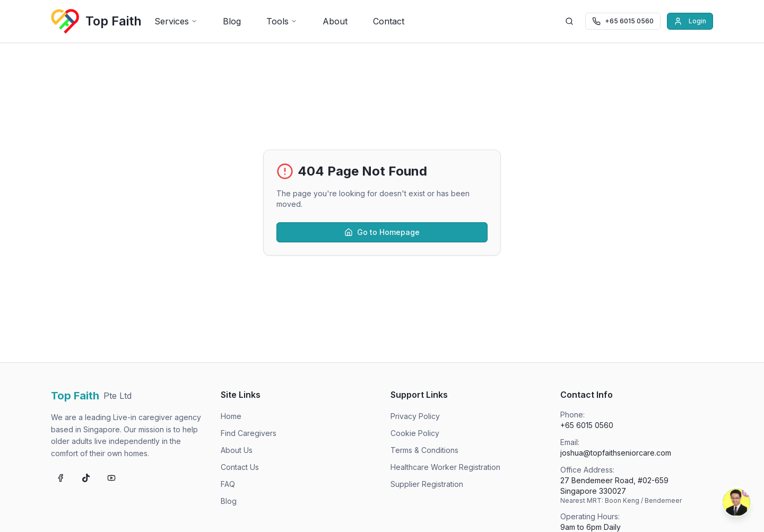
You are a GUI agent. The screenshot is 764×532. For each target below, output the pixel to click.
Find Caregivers (249, 433)
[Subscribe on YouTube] (111, 478)
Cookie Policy (415, 433)
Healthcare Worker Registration (445, 467)
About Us (237, 450)
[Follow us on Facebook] (60, 478)
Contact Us (240, 467)
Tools (282, 21)
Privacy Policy (415, 416)
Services (176, 21)
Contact (389, 21)
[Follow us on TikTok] (86, 478)
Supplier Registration (427, 484)
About (335, 21)
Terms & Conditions (424, 450)
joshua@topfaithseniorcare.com (616, 453)
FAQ (228, 484)
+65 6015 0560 (587, 425)
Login (690, 21)
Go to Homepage (382, 232)
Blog (232, 21)
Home (231, 416)
